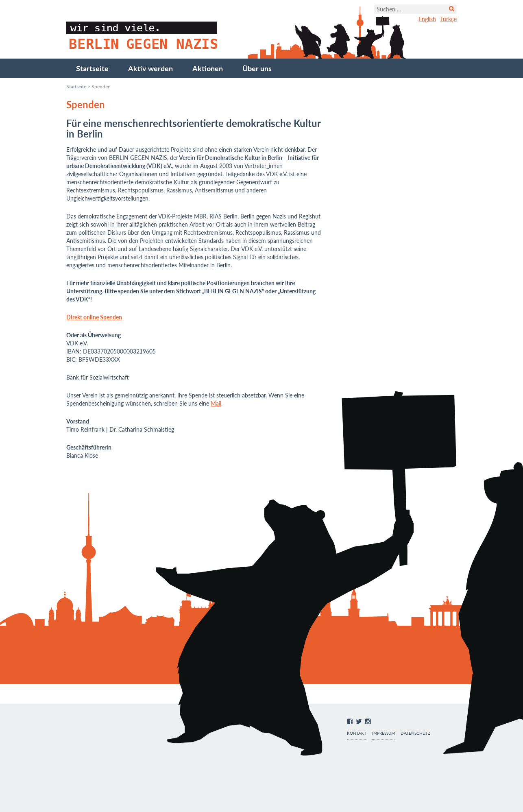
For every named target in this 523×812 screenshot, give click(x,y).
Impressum (384, 733)
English (427, 19)
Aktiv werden (150, 68)
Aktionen (208, 68)
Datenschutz (415, 733)
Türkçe (448, 19)
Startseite (92, 68)
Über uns (257, 68)
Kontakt (357, 733)
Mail (216, 403)
